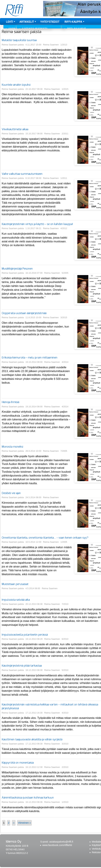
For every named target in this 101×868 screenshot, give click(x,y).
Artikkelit (27, 22)
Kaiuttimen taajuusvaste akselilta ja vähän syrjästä (32, 740)
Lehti (10, 22)
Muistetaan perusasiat (15, 584)
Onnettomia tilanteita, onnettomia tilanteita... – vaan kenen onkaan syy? (45, 538)
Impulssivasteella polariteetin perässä (25, 635)
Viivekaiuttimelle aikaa (15, 129)
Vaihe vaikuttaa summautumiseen (22, 174)
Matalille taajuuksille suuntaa (19, 40)
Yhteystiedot (50, 22)
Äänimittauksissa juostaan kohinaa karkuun (28, 798)
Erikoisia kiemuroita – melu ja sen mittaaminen (30, 358)
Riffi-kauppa (73, 22)
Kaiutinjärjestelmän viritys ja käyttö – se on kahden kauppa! (37, 224)
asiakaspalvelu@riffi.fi (61, 842)
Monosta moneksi (12, 447)
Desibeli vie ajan (11, 493)
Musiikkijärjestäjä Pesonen (17, 269)
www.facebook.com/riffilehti (57, 845)
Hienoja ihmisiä (10, 402)
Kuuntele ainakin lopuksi (16, 85)
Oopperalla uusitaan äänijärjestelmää (24, 313)
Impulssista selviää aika (16, 600)
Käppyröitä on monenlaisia (18, 763)
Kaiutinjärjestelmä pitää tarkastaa (22, 666)
